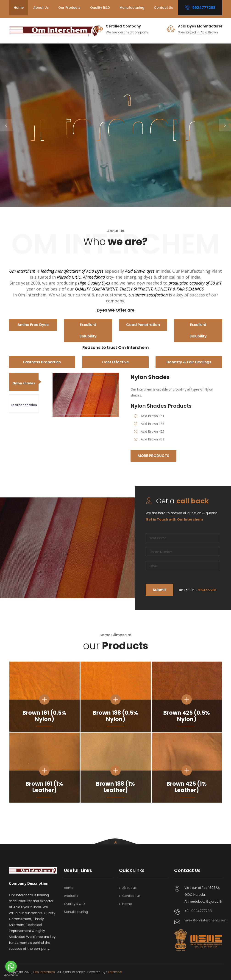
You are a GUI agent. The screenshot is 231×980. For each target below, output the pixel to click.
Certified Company (123, 26)
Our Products (69, 8)
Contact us (163, 8)
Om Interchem (45, 972)
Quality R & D (74, 904)
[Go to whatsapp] (11, 966)
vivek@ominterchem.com (203, 920)
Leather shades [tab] (24, 405)
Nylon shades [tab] (24, 383)
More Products (154, 456)
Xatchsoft (115, 972)
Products (71, 896)
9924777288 (200, 8)
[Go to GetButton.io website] (11, 975)
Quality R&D (100, 8)
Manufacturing (132, 8)
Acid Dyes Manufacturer (200, 26)
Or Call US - (197, 590)
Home (19, 8)
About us (41, 8)
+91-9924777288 (198, 911)
